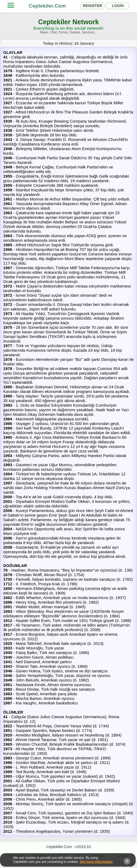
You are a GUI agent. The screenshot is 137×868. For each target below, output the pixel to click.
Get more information (96, 862)
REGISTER (93, 6)
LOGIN (118, 6)
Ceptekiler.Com (47, 6)
